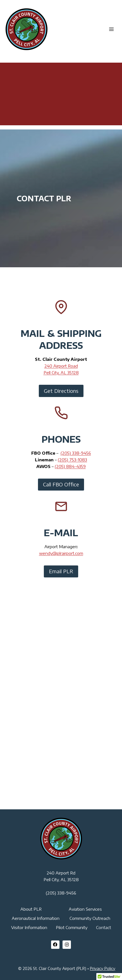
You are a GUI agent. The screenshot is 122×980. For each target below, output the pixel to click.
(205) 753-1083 (72, 460)
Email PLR (61, 571)
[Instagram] (67, 945)
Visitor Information (29, 927)
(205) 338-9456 (76, 453)
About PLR (31, 909)
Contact (104, 927)
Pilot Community (72, 927)
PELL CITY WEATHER (61, 84)
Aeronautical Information (36, 918)
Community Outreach (90, 918)
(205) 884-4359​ (70, 466)
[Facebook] (55, 945)
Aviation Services (85, 909)
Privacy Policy (103, 968)
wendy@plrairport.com (61, 553)
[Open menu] (111, 29)
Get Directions (61, 391)
